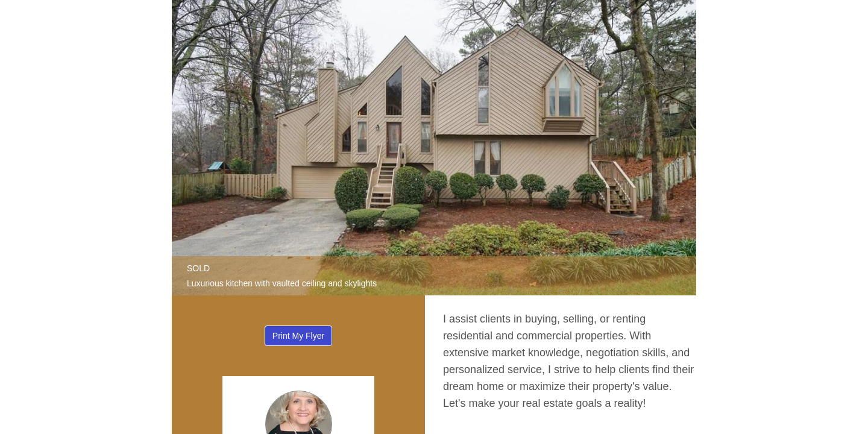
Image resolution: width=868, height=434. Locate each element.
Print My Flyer (298, 336)
